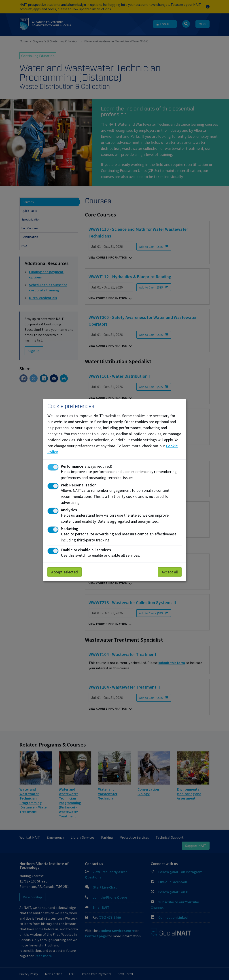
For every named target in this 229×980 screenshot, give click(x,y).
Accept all (170, 572)
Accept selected (65, 572)
